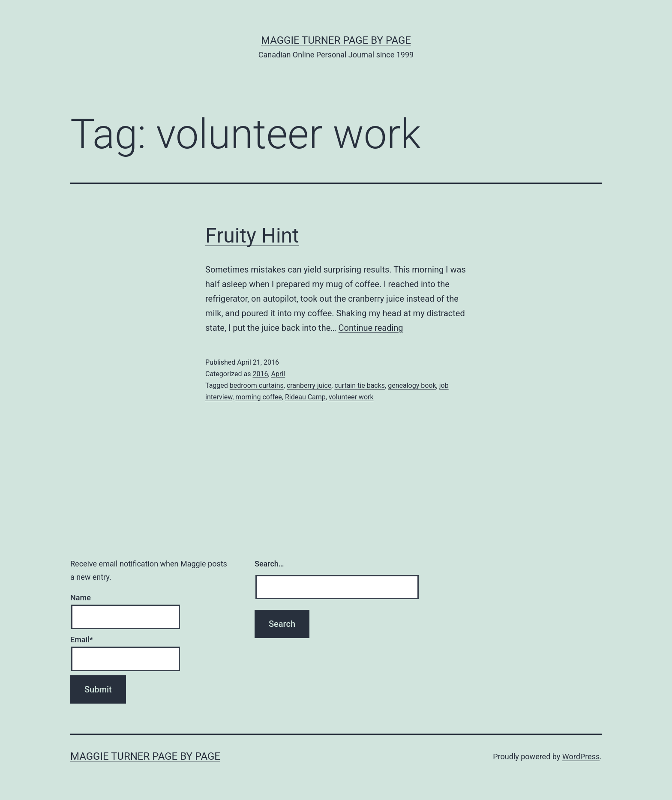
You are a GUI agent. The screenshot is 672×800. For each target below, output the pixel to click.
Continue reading (371, 328)
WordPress (581, 757)
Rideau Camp (305, 397)
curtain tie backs (360, 385)
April (278, 374)
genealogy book (412, 385)
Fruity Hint (252, 235)
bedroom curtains (257, 385)
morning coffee (259, 397)
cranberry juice (309, 385)
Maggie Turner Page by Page (336, 40)
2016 (260, 374)
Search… (269, 564)
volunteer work (351, 397)
